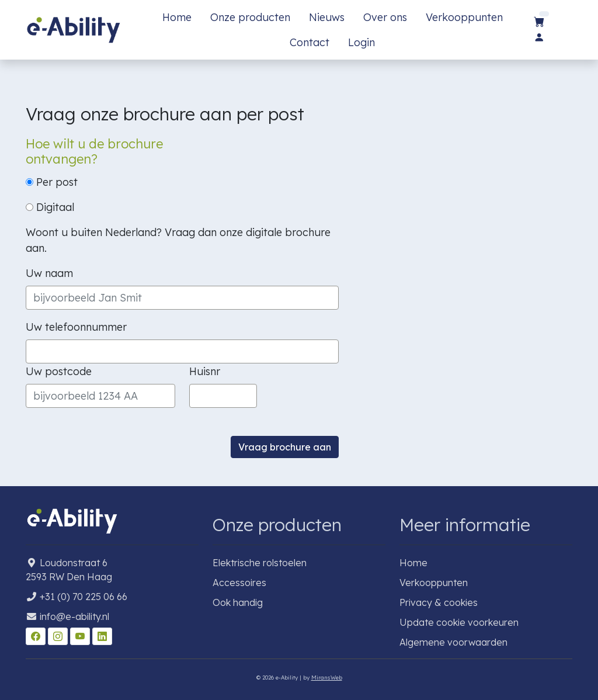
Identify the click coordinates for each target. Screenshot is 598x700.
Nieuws (327, 17)
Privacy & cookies (439, 602)
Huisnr (205, 371)
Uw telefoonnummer (76, 327)
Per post (52, 182)
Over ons (385, 17)
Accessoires (239, 583)
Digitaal (50, 207)
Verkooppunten (464, 17)
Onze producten (250, 17)
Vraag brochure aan (285, 447)
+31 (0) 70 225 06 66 (84, 597)
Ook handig (238, 602)
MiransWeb (327, 677)
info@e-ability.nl (74, 616)
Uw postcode (59, 371)
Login (361, 42)
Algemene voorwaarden (453, 642)
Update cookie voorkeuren (459, 622)
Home (177, 17)
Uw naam (49, 273)
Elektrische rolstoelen (260, 563)
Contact (310, 42)
